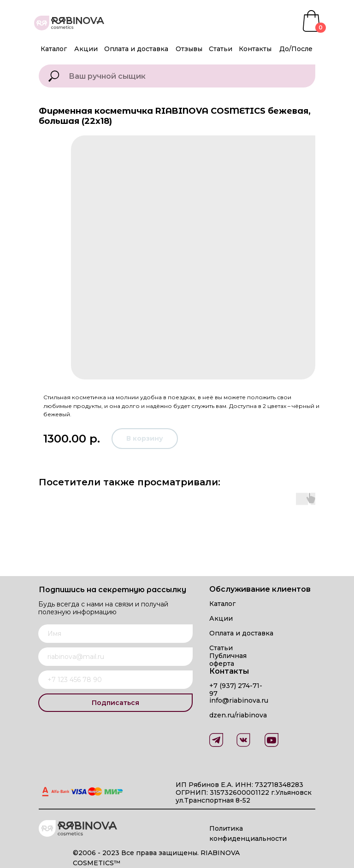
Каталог (54, 49)
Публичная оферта (228, 660)
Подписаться (115, 703)
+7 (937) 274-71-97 (236, 690)
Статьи (221, 49)
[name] (115, 634)
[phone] (115, 680)
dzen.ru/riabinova (238, 715)
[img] (271, 740)
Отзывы (189, 49)
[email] (115, 657)
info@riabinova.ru (239, 700)
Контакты (255, 49)
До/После (296, 49)
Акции (86, 49)
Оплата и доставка (136, 49)
